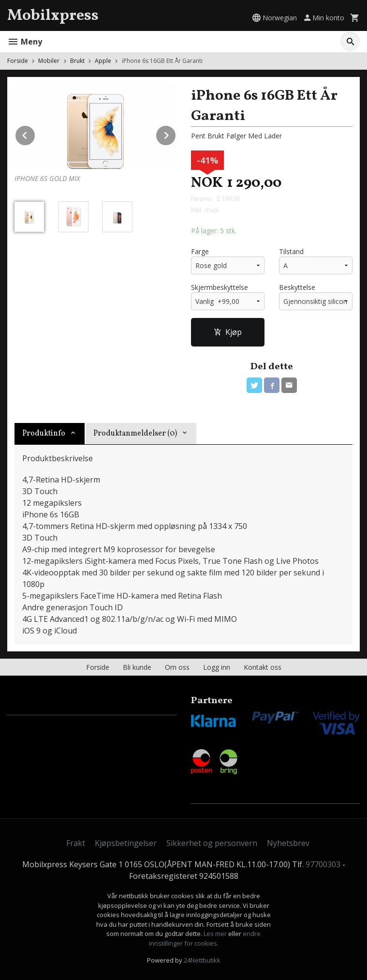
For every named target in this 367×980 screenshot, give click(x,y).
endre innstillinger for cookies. (205, 938)
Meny (25, 42)
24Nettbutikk (202, 960)
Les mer (216, 934)
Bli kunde (137, 667)
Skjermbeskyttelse (220, 287)
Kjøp (228, 332)
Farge (200, 251)
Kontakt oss (263, 667)
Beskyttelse (297, 287)
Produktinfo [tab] (44, 434)
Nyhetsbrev (288, 843)
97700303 (323, 864)
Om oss (177, 667)
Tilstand (291, 251)
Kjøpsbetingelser (126, 843)
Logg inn (217, 667)
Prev (35, 134)
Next (176, 134)
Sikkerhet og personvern (212, 843)
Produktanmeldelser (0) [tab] (135, 434)
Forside (18, 61)
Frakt (76, 843)
